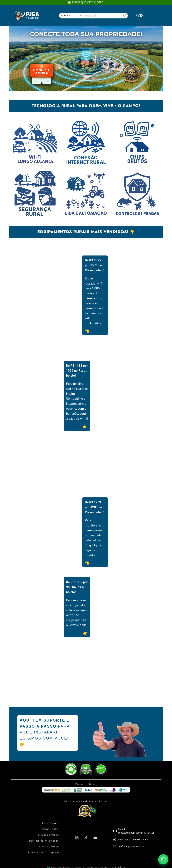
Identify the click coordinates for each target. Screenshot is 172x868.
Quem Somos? (50, 823)
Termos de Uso (50, 829)
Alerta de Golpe (49, 847)
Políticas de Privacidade (44, 841)
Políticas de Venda (47, 835)
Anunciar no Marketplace (43, 852)
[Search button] (125, 16)
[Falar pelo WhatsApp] (163, 859)
